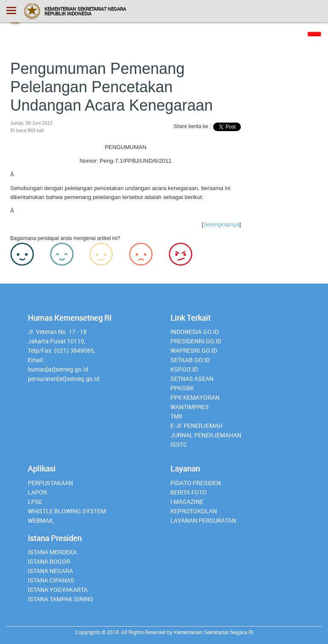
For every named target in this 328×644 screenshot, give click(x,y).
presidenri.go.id (196, 341)
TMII (176, 416)
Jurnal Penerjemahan (206, 435)
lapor (37, 492)
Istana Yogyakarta (58, 590)
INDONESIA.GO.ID (195, 332)
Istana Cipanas (51, 580)
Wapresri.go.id (194, 350)
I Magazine (187, 502)
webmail (41, 520)
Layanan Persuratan (203, 520)
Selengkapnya (221, 224)
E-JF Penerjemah (196, 426)
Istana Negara (50, 571)
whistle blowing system (67, 511)
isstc (179, 444)
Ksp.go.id (184, 369)
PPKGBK (182, 388)
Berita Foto (189, 492)
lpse (35, 502)
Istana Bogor (49, 561)
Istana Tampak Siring (61, 599)
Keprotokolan (194, 511)
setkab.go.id (190, 360)
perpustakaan (50, 483)
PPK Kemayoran (195, 397)
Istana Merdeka (52, 552)
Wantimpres (190, 407)
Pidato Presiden (196, 483)
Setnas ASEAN (192, 379)
